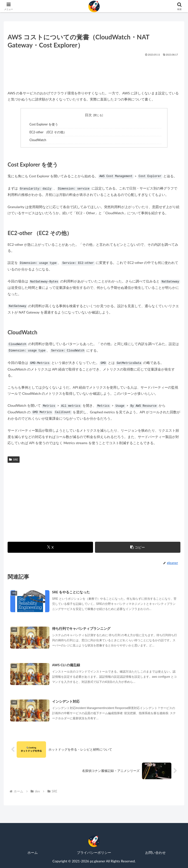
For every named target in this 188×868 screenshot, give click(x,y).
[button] (138, 547)
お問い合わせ (155, 852)
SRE (14, 459)
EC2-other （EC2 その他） (48, 132)
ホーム (33, 852)
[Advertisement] (94, 72)
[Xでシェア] (50, 547)
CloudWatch (38, 140)
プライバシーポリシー (94, 852)
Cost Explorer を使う (44, 124)
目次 (88, 115)
